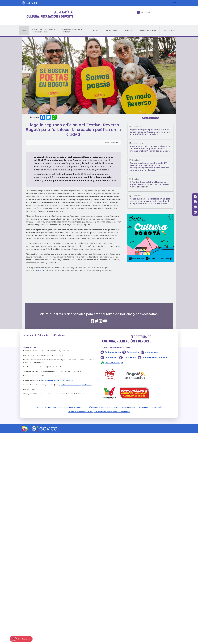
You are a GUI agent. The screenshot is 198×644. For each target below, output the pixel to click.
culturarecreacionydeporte (155, 357)
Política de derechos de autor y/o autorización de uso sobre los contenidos (99, 412)
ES (175, 2)
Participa (96, 31)
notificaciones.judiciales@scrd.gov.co (76, 385)
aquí (39, 270)
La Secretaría (112, 31)
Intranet (48, 407)
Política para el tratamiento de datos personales (108, 407)
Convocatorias (169, 31)
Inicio (24, 31)
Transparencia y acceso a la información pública (44, 31)
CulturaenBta (133, 352)
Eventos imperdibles (148, 31)
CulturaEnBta (111, 357)
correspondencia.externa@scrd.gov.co (57, 380)
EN (172, 2)
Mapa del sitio (59, 407)
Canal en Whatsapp (114, 363)
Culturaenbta (130, 357)
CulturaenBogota (113, 352)
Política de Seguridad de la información (146, 407)
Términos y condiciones (76, 407)
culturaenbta (152, 352)
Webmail (40, 407)
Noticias (129, 31)
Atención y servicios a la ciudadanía (72, 31)
